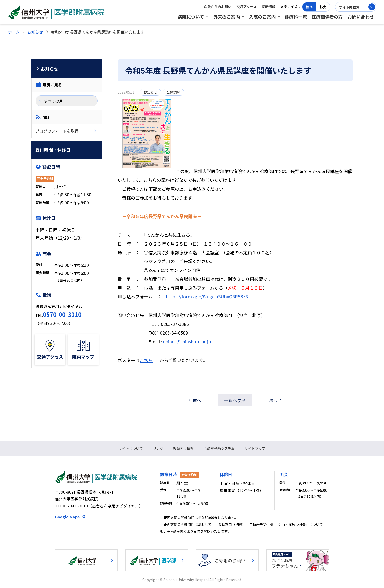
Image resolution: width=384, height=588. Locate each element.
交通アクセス (246, 7)
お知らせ (35, 32)
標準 (309, 7)
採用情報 (268, 7)
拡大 (323, 7)
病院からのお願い (218, 7)
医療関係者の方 (327, 17)
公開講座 (173, 92)
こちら (146, 360)
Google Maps (67, 517)
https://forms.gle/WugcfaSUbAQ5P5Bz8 (207, 296)
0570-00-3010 (62, 314)
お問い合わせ (361, 17)
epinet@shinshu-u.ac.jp (187, 341)
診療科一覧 (296, 17)
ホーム (14, 32)
